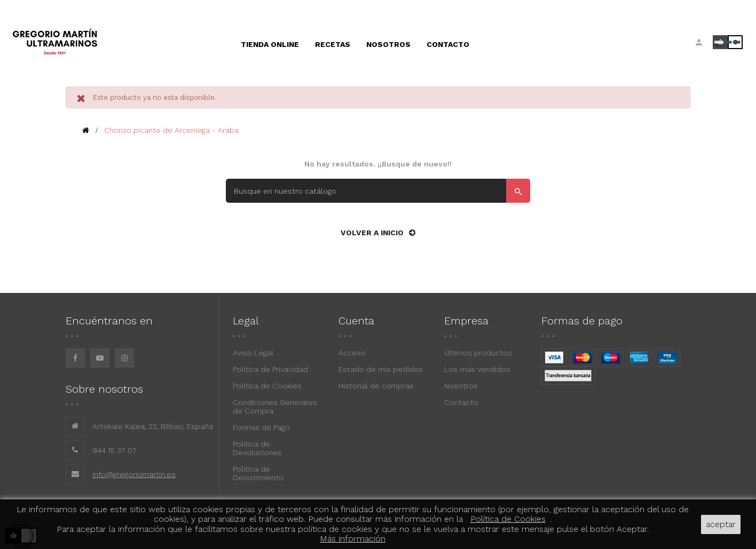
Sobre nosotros (104, 389)
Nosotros (461, 386)
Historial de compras (376, 386)
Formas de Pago (261, 427)
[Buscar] (378, 191)
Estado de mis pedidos (381, 369)
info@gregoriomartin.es (134, 474)
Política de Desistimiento (258, 473)
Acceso (352, 353)
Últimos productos (478, 353)
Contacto (461, 402)
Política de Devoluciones (257, 448)
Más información (353, 539)
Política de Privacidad (270, 369)
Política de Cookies (267, 386)
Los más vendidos (477, 369)
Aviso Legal (253, 353)
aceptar (721, 524)
